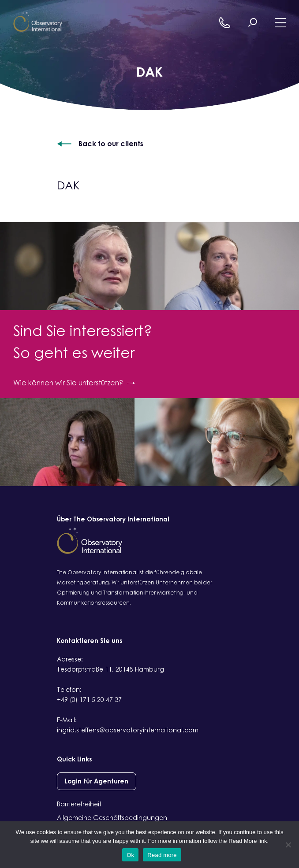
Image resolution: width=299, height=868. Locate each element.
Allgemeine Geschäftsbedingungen (112, 818)
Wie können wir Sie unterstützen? (74, 383)
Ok (130, 855)
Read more (162, 855)
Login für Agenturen (97, 781)
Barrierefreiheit (79, 804)
